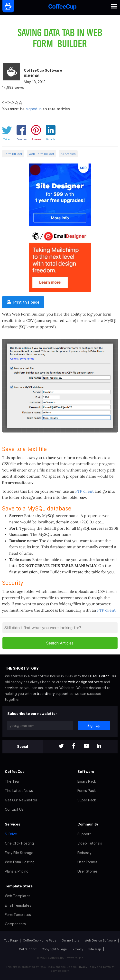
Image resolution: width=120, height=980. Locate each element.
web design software (86, 682)
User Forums (87, 862)
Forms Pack (87, 791)
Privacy (78, 949)
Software (86, 772)
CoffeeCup (15, 772)
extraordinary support (51, 694)
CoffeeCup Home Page (40, 940)
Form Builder (13, 154)
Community (88, 824)
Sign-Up (94, 725)
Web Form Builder (42, 154)
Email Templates (18, 905)
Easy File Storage (19, 853)
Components (15, 924)
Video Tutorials (90, 843)
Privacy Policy (87, 967)
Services (13, 824)
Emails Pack (87, 781)
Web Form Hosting (20, 862)
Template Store (19, 886)
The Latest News (19, 791)
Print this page (23, 302)
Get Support (28, 949)
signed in (34, 109)
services (12, 688)
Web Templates (18, 896)
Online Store (71, 940)
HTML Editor (98, 676)
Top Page (11, 940)
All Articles (68, 154)
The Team (13, 781)
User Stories (88, 871)
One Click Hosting (19, 843)
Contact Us (14, 809)
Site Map (95, 949)
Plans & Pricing (17, 871)
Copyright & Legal (55, 949)
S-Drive (11, 834)
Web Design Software (100, 940)
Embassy (84, 853)
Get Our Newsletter (21, 800)
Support (84, 834)
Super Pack (87, 800)
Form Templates (18, 915)
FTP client (84, 491)
